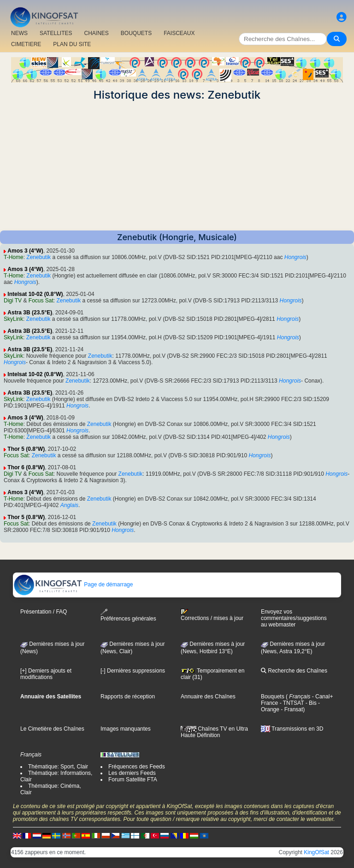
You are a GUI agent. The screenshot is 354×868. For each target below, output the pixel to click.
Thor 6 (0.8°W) (26, 467)
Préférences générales (128, 615)
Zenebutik (38, 257)
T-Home (14, 257)
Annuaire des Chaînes (208, 697)
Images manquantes (126, 729)
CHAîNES (96, 33)
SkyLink (13, 319)
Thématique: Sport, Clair (58, 767)
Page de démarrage (73, 585)
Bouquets (273, 697)
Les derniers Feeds (132, 773)
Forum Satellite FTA (133, 779)
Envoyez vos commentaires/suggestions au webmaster (294, 618)
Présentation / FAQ (44, 612)
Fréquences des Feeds (137, 767)
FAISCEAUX (179, 33)
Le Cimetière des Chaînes (52, 729)
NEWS (19, 33)
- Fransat (291, 709)
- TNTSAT (291, 703)
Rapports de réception (128, 697)
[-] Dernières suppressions (133, 671)
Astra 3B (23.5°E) (30, 313)
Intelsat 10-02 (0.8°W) (35, 294)
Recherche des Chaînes (294, 671)
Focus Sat (41, 301)
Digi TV (13, 301)
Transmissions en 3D (292, 729)
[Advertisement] (177, 166)
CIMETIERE (26, 44)
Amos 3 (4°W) (25, 251)
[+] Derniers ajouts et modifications (46, 674)
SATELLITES (56, 33)
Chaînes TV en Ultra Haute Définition (214, 732)
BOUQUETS (136, 33)
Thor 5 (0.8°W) (26, 449)
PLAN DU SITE (72, 44)
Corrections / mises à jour (212, 615)
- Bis (310, 703)
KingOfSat (316, 852)
